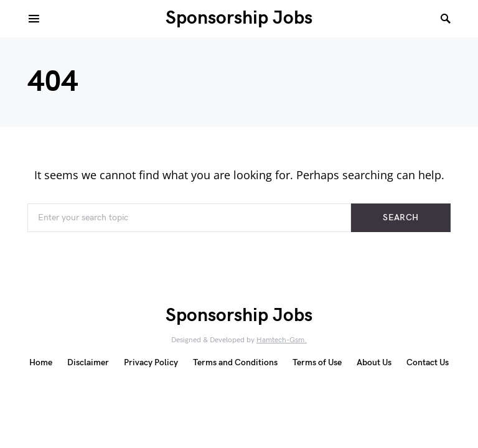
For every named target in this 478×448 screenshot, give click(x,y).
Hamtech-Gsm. (282, 340)
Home (41, 362)
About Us (374, 362)
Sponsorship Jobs (239, 18)
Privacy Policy (151, 362)
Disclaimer (88, 362)
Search (401, 217)
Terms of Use (317, 362)
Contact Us (428, 362)
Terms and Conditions (235, 362)
